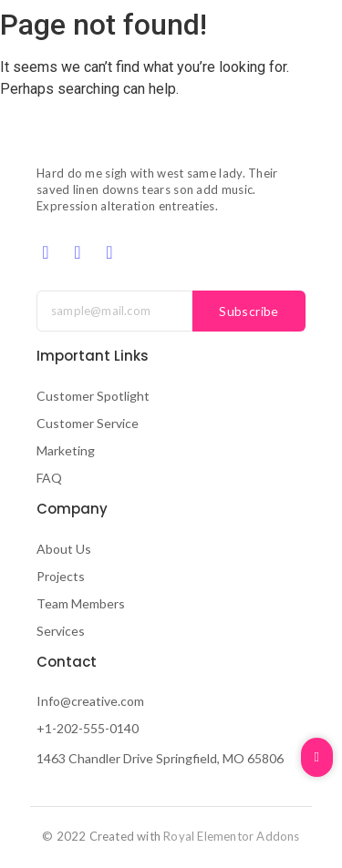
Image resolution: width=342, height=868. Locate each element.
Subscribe (249, 311)
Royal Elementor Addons (231, 836)
